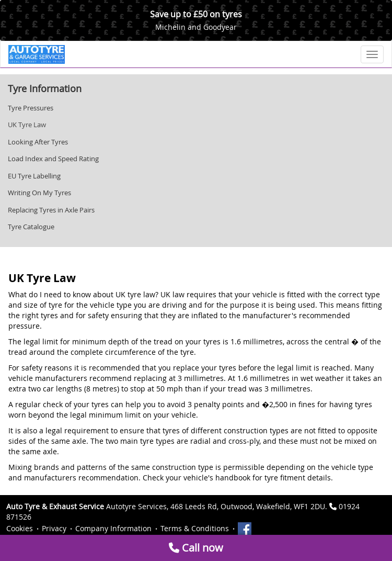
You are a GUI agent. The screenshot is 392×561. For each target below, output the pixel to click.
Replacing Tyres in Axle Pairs (51, 210)
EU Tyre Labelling (34, 176)
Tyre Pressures (31, 108)
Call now (196, 548)
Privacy (54, 528)
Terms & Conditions (195, 528)
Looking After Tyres (38, 142)
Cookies (20, 528)
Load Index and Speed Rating (53, 159)
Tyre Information (45, 88)
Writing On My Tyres (39, 193)
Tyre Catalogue (31, 227)
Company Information (113, 528)
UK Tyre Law (27, 125)
